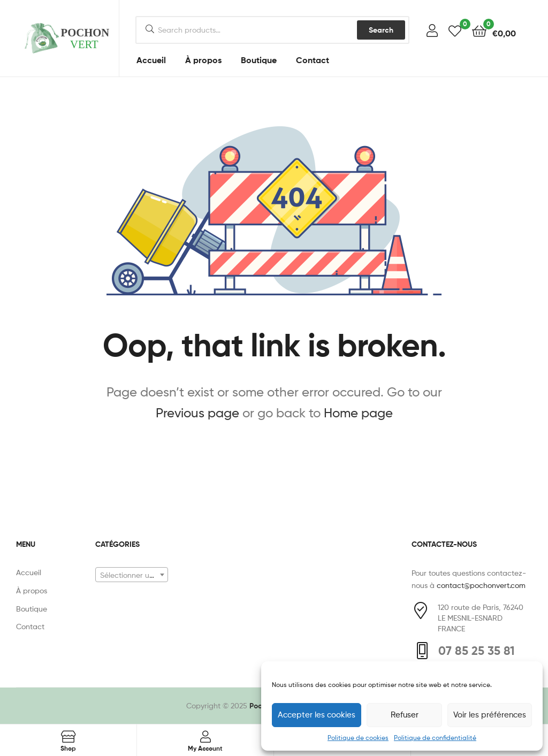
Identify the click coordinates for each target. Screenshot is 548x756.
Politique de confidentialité (435, 738)
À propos (203, 60)
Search (381, 30)
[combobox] (132, 575)
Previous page (197, 413)
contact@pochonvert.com (481, 585)
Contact (313, 60)
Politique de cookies (358, 738)
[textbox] (132, 575)
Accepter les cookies (317, 715)
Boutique (259, 60)
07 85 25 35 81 (477, 651)
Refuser (405, 715)
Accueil (151, 60)
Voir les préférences (490, 715)
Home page (358, 413)
